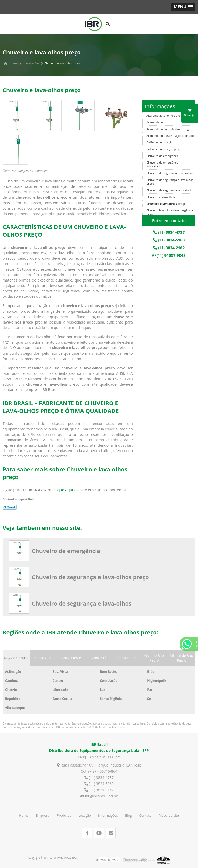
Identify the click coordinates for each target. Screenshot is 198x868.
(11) (169, 232)
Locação (85, 815)
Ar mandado (155, 122)
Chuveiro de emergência (163, 156)
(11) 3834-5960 (99, 784)
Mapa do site (169, 815)
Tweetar (10, 507)
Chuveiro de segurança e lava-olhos (170, 173)
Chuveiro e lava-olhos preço (166, 204)
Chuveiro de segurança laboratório (169, 190)
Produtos (64, 815)
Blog (129, 815)
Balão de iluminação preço (164, 149)
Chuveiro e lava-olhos (161, 197)
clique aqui (63, 490)
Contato (145, 815)
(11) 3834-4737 (99, 777)
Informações (160, 106)
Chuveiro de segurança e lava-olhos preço (90, 577)
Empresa (43, 815)
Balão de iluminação (160, 142)
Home (24, 815)
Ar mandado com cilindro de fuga (168, 129)
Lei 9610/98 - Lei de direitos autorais (105, 727)
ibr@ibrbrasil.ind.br (99, 796)
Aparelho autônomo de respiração (169, 116)
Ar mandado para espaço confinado (170, 136)
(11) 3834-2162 (99, 790)
